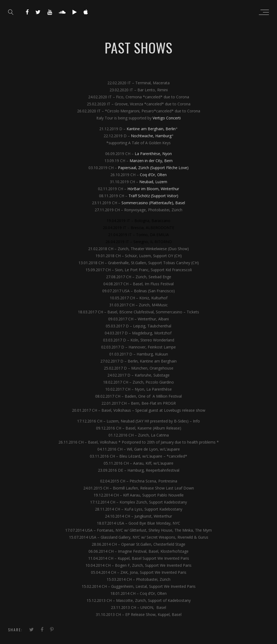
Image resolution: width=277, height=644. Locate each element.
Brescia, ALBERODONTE (152, 228)
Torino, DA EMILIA (152, 235)
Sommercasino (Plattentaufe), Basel (153, 203)
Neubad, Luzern (153, 182)
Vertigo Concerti (167, 118)
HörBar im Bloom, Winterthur (153, 189)
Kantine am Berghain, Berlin (151, 129)
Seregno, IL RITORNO (153, 242)
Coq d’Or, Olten (153, 175)
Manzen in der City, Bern (151, 161)
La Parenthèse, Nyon (153, 154)
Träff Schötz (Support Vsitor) (153, 196)
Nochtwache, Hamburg (151, 136)
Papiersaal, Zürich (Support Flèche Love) (153, 168)
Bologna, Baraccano (152, 221)
